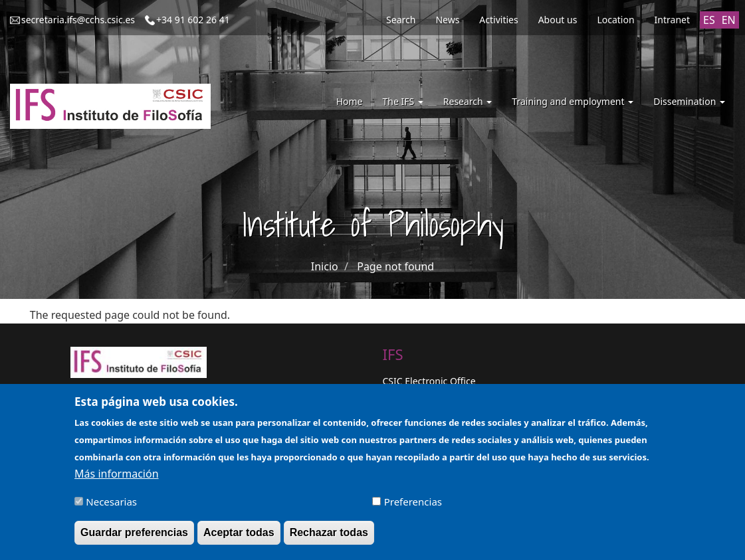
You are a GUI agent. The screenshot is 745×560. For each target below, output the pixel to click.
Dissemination (689, 101)
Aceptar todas (239, 538)
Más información (116, 479)
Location (615, 20)
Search (401, 20)
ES (709, 20)
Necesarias (111, 507)
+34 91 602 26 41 (193, 20)
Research (468, 101)
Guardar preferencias (134, 538)
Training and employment (573, 101)
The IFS (402, 101)
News (447, 20)
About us (558, 20)
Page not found (395, 266)
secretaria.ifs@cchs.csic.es (78, 20)
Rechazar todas (329, 538)
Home (350, 101)
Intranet (672, 20)
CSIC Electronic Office (429, 381)
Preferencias (413, 507)
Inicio (325, 266)
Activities (498, 20)
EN (729, 20)
